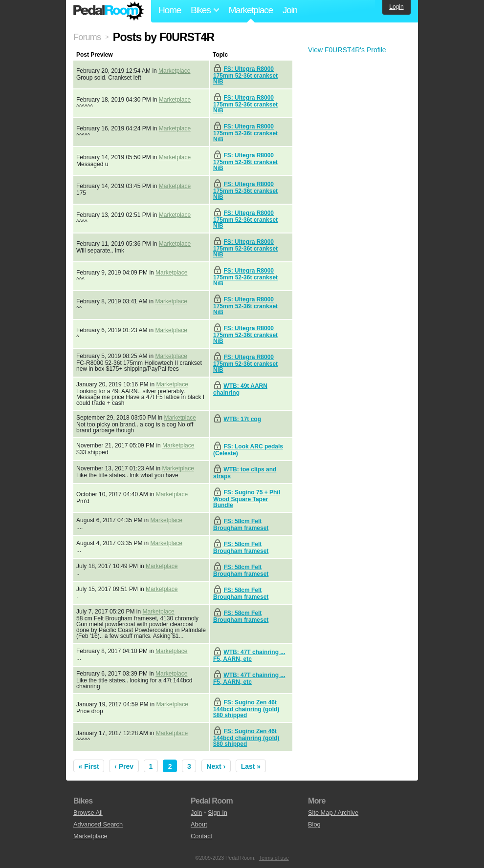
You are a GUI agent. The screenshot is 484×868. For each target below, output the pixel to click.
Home (170, 10)
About (199, 824)
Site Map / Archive (333, 813)
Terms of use (274, 858)
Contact (201, 836)
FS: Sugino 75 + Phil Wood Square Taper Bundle (247, 499)
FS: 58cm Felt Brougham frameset (241, 525)
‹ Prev (124, 766)
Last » (251, 766)
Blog (314, 824)
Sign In (218, 813)
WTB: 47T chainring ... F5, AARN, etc (249, 656)
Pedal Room (109, 11)
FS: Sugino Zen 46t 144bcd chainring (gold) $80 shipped (246, 709)
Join (290, 10)
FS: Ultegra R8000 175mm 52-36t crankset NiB (245, 75)
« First (89, 766)
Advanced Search (98, 824)
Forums (87, 37)
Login (396, 7)
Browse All (88, 813)
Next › (216, 766)
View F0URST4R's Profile (347, 50)
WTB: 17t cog (242, 419)
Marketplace (250, 10)
